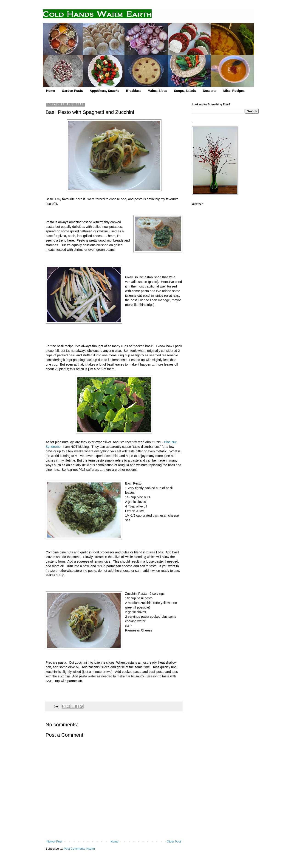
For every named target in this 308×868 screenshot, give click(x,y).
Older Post (174, 841)
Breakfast (133, 91)
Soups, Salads (185, 91)
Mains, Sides (157, 91)
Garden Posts (72, 91)
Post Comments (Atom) (79, 849)
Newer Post (55, 841)
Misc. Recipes (234, 91)
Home (51, 91)
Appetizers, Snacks (104, 91)
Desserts (210, 91)
